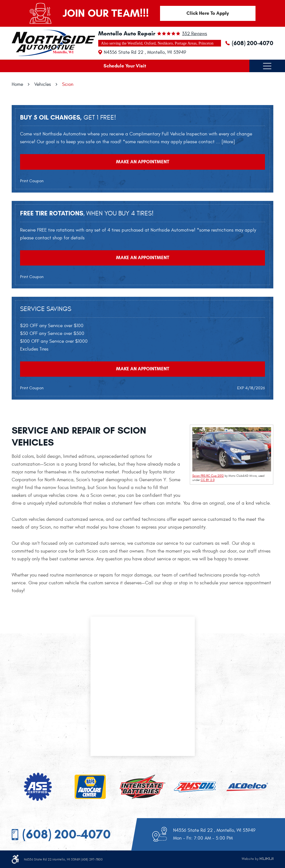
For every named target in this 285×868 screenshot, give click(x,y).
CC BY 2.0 (208, 481)
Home (17, 85)
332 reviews (195, 34)
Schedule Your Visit (125, 66)
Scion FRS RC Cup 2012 (208, 477)
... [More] (225, 142)
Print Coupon (32, 182)
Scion (68, 85)
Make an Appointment (143, 162)
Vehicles (43, 85)
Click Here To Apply (208, 13)
